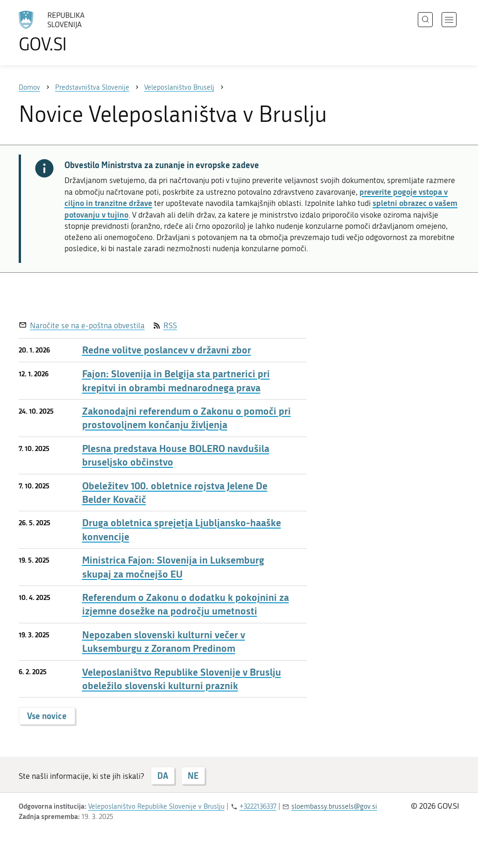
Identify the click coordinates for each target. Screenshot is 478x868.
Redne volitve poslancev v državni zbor (167, 350)
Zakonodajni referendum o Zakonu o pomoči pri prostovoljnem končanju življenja (186, 418)
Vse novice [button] (47, 716)
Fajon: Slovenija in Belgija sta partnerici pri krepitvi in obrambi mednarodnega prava (176, 381)
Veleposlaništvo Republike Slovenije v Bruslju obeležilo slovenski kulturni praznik (182, 679)
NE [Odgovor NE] (193, 776)
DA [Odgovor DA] (163, 776)
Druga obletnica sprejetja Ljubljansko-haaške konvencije (182, 529)
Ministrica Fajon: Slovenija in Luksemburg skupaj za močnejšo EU (173, 567)
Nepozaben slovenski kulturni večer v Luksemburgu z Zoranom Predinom (164, 642)
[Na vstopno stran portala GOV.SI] (77, 32)
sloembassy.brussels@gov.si (334, 806)
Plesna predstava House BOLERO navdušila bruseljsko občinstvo (176, 455)
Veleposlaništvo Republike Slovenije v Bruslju (156, 806)
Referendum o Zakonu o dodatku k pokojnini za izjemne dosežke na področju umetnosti (186, 604)
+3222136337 (258, 806)
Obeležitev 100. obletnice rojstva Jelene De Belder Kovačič (175, 493)
